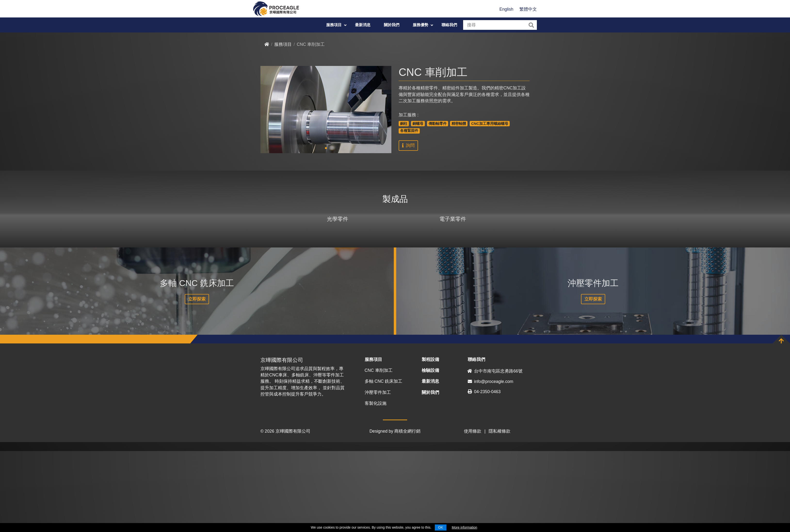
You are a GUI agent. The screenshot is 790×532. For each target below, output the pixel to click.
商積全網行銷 (407, 512)
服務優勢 (420, 25)
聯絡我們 (449, 25)
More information (464, 527)
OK (441, 527)
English (506, 9)
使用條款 (473, 512)
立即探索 (197, 380)
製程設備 (430, 440)
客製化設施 (376, 484)
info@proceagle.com (491, 462)
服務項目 (334, 25)
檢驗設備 (430, 451)
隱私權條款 (500, 512)
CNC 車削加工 (379, 451)
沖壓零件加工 (378, 473)
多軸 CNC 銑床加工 (384, 462)
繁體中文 (528, 9)
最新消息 (363, 25)
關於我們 (392, 25)
